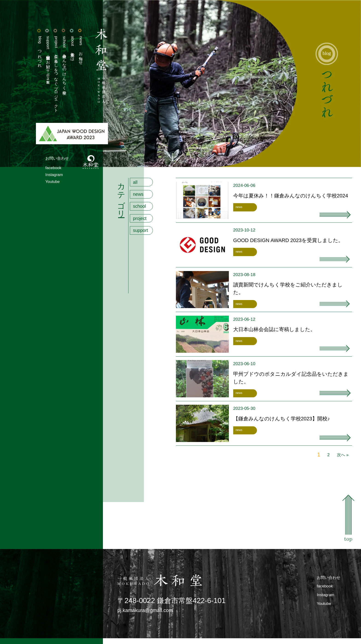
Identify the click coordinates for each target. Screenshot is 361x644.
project (142, 226)
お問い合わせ (37, 174)
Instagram (32, 194)
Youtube (30, 203)
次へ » (341, 456)
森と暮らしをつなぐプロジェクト (35, 84)
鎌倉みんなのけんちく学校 (45, 69)
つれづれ (15, 55)
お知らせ (65, 53)
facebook (31, 185)
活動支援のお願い (25, 63)
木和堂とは (55, 51)
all (137, 183)
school (142, 212)
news (141, 198)
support (143, 241)
